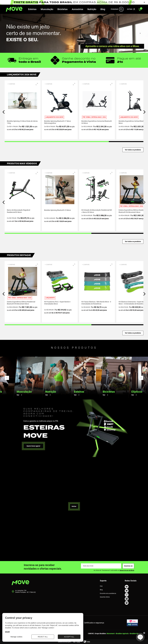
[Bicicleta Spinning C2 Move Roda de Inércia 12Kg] (23, 110)
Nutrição (92, 9)
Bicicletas (62, 9)
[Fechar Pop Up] (144, 2)
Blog (103, 9)
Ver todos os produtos (133, 150)
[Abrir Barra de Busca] (121, 9)
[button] (37, 84)
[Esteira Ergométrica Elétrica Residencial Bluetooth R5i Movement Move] (23, 292)
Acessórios (77, 9)
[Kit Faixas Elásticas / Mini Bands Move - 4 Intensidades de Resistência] (97, 292)
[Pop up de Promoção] (74, 2)
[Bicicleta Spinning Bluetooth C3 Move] (60, 200)
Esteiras (32, 9)
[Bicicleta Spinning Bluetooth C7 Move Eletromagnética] (60, 110)
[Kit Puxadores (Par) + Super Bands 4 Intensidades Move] (60, 292)
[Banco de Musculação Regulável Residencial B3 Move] (23, 200)
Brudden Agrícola (122, 634)
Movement (111, 634)
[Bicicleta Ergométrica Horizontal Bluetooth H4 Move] (97, 110)
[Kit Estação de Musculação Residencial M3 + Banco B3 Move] (97, 200)
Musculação (47, 9)
